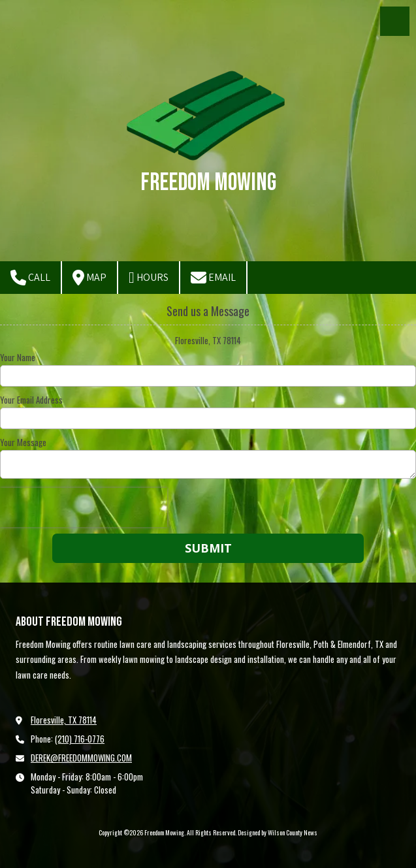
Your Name (18, 357)
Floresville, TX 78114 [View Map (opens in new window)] (64, 720)
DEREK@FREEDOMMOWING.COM (81, 758)
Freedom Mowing (208, 183)
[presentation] (84, 507)
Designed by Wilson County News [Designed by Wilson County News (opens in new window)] (278, 832)
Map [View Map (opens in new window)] (89, 278)
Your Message (23, 442)
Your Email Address (31, 400)
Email (213, 278)
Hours (149, 278)
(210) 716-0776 (80, 739)
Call (30, 278)
